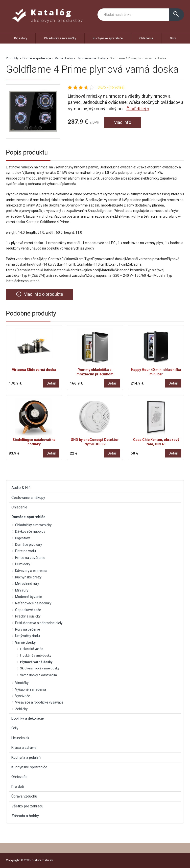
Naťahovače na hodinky (33, 603)
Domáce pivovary (29, 545)
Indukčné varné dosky (36, 655)
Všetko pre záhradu (27, 806)
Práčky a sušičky (28, 616)
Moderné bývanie (29, 597)
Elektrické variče (32, 649)
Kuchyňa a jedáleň (26, 757)
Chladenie (146, 38)
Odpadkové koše (28, 610)
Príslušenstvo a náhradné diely (39, 623)
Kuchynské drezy (28, 577)
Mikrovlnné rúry (27, 584)
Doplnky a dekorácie (28, 718)
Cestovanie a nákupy (28, 498)
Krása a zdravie (24, 748)
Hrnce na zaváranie (30, 558)
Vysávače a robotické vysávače (39, 702)
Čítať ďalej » (138, 109)
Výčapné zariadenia (31, 689)
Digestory (21, 38)
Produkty (12, 58)
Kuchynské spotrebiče (108, 38)
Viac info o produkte (39, 294)
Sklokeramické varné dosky (40, 668)
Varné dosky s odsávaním (38, 675)
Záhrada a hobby (25, 816)
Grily (173, 38)
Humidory (23, 564)
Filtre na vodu (25, 551)
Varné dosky (64, 58)
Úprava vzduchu (24, 796)
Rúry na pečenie (28, 629)
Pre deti (18, 787)
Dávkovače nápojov (30, 531)
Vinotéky (22, 683)
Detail (51, 383)
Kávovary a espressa (31, 571)
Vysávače (23, 696)
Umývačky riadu (27, 636)
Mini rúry (22, 590)
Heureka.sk (20, 738)
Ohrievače (19, 777)
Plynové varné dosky (91, 58)
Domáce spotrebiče (37, 58)
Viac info (123, 122)
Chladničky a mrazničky (60, 38)
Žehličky (21, 709)
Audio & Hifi (21, 488)
